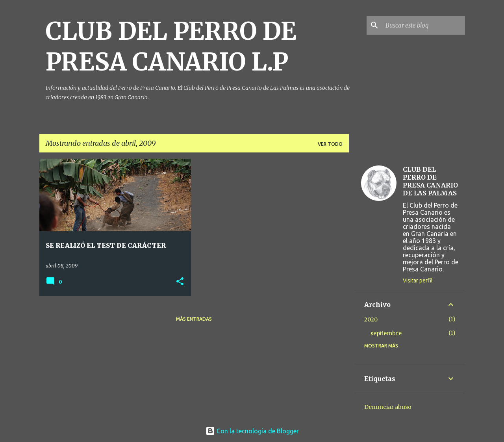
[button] (180, 282)
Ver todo (330, 144)
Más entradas (194, 319)
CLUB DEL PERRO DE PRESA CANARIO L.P (171, 46)
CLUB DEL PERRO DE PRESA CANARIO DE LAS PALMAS (430, 181)
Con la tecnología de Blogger (252, 431)
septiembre (386, 333)
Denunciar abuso (388, 407)
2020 (371, 319)
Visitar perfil (418, 280)
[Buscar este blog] (424, 25)
